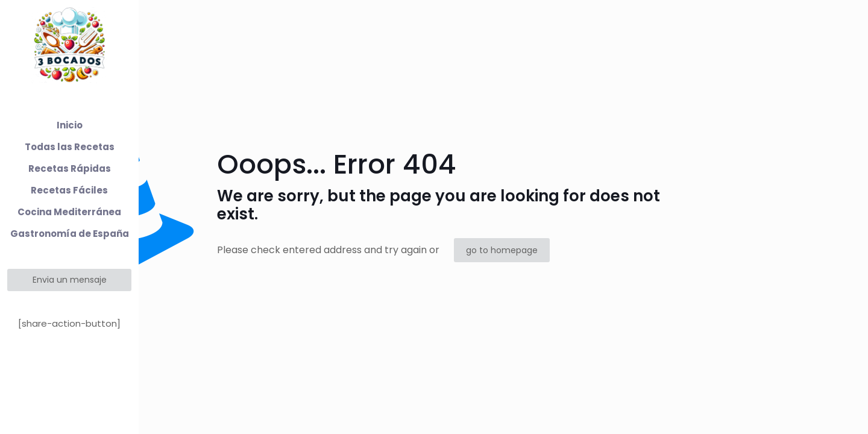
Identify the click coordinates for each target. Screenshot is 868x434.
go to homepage (502, 250)
